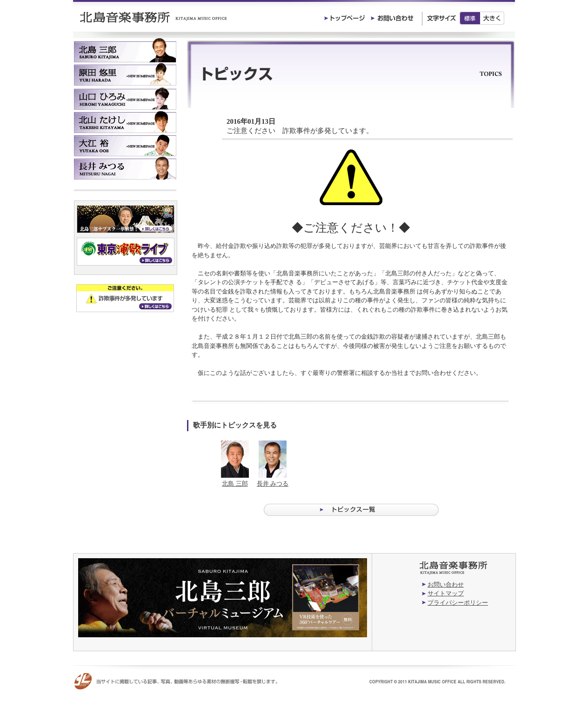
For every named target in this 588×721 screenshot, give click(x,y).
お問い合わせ (446, 584)
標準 (470, 18)
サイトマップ (446, 593)
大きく (492, 18)
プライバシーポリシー (458, 603)
